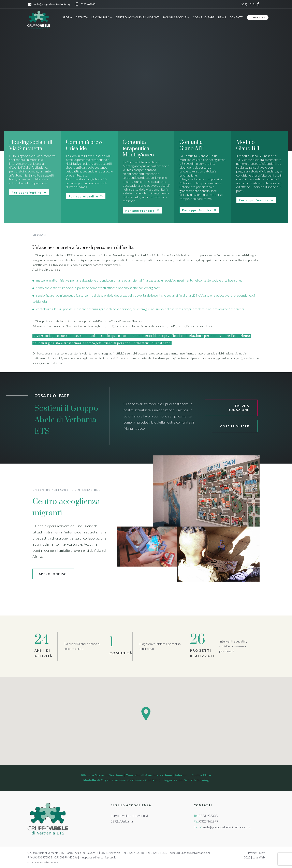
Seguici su (251, 4)
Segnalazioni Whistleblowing (186, 780)
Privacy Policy (256, 853)
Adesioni (182, 775)
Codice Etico (201, 775)
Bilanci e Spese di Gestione (102, 775)
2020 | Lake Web (254, 857)
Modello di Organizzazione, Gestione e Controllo (122, 780)
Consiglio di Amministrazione (149, 775)
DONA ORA (258, 17)
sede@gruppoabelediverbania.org (52, 4)
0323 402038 (88, 4)
